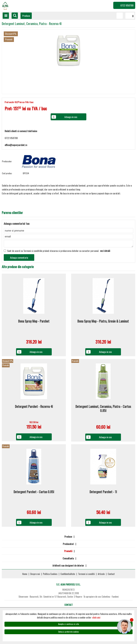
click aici (96, 617)
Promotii (68, 552)
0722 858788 (127, 5)
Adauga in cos (36, 353)
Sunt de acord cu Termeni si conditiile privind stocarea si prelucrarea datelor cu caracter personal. (57, 252)
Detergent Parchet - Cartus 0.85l (34, 493)
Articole (101, 575)
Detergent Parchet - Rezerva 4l (34, 408)
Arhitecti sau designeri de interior (68, 566)
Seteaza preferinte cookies (68, 632)
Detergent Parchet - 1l (103, 493)
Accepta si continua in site (68, 624)
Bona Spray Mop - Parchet (34, 322)
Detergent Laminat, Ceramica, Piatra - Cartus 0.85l (103, 410)
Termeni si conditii (86, 575)
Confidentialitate (68, 575)
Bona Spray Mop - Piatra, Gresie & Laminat (103, 322)
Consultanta (68, 559)
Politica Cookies (50, 575)
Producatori (68, 545)
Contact (111, 575)
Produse (26, 16)
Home (25, 575)
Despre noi (35, 575)
